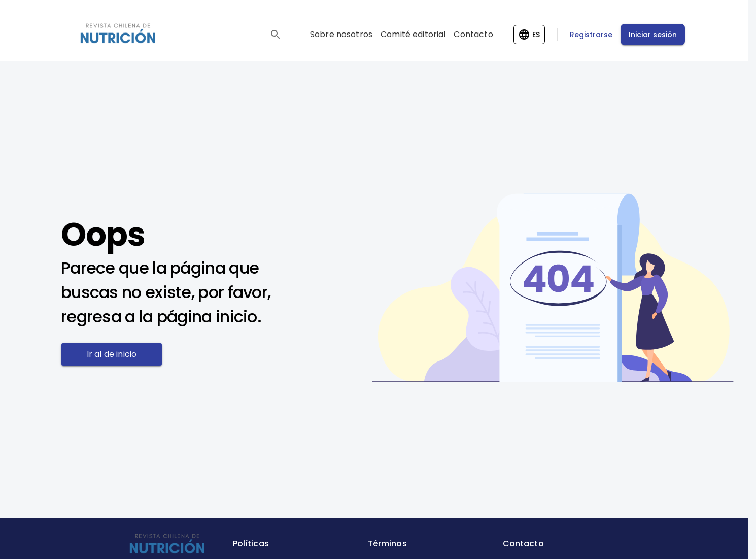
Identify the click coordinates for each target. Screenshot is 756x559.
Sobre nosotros (341, 34)
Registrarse (591, 35)
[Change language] (529, 35)
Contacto (473, 34)
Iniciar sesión (653, 35)
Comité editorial (413, 34)
